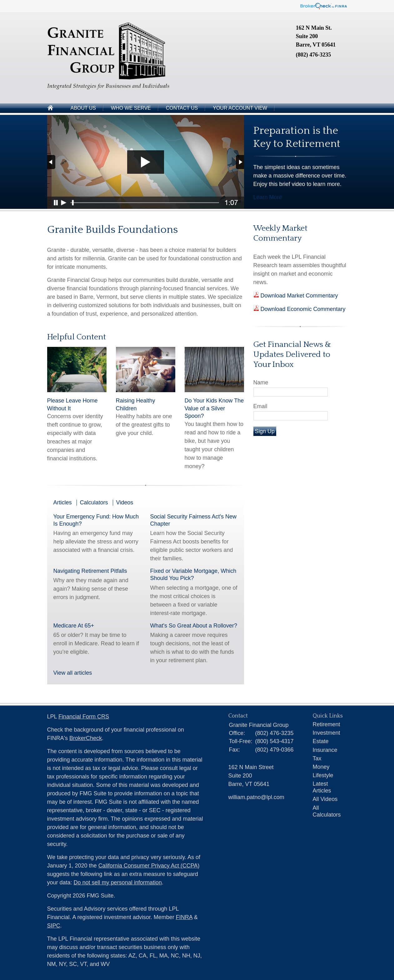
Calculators (94, 502)
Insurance (325, 750)
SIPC (54, 926)
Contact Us (182, 108)
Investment (327, 733)
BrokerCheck (86, 738)
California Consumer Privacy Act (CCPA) (149, 866)
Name (261, 382)
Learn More (268, 197)
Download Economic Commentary (302, 309)
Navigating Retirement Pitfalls (90, 571)
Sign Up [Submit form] (265, 431)
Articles (63, 502)
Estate (321, 741)
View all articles (73, 673)
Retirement (327, 724)
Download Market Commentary (299, 296)
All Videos (325, 799)
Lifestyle (323, 775)
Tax (317, 758)
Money (321, 767)
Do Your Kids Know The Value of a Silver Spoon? (214, 408)
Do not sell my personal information (118, 882)
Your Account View (240, 108)
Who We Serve (131, 108)
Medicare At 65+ (74, 626)
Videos (125, 502)
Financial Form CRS (84, 717)
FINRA (184, 917)
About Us (83, 108)
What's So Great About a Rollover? (194, 626)
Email (260, 406)
